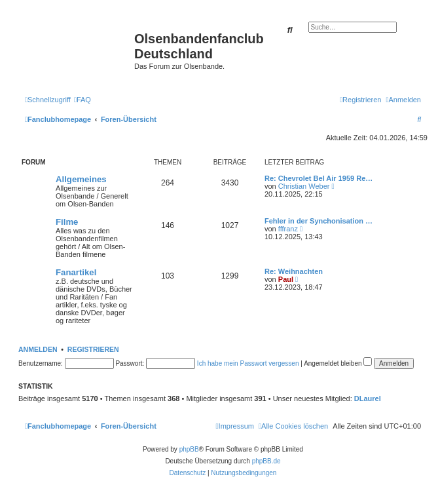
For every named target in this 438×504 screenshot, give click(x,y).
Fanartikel (76, 272)
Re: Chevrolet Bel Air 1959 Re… (319, 178)
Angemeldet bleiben (338, 363)
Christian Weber (304, 186)
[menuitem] (82, 100)
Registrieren (93, 349)
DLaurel (368, 398)
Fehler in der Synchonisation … (319, 221)
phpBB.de (266, 461)
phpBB (189, 449)
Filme (67, 222)
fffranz (288, 229)
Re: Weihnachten (294, 271)
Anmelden (38, 349)
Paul (286, 279)
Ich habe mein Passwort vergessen (248, 363)
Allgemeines (81, 179)
